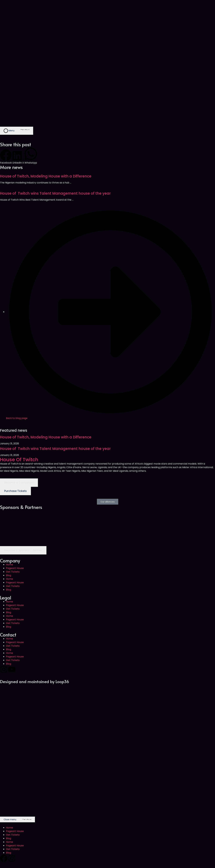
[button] (6, 157)
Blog (9, 575)
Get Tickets (13, 572)
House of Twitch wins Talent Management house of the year (55, 193)
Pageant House (15, 568)
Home (9, 565)
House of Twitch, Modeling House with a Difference (46, 176)
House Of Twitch (19, 460)
